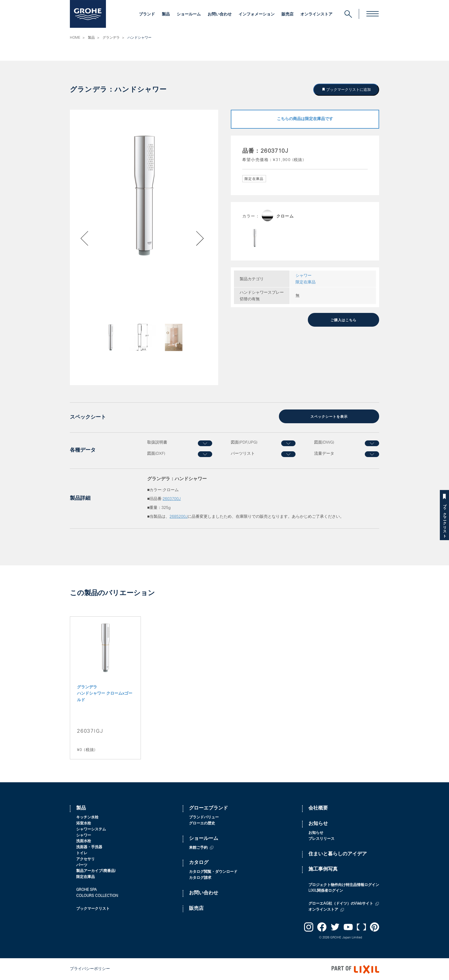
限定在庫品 (306, 283)
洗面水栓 (84, 841)
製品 (166, 15)
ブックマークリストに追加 (348, 90)
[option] (144, 195)
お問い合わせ (220, 15)
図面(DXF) (156, 453)
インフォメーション (257, 15)
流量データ (324, 453)
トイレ (82, 853)
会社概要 (318, 808)
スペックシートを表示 (329, 417)
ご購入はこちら (343, 320)
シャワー (304, 276)
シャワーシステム (91, 829)
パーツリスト (243, 453)
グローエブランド (208, 808)
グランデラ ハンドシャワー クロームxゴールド (105, 693)
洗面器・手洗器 (89, 847)
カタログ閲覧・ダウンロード (213, 872)
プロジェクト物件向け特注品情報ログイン (344, 885)
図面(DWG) (324, 442)
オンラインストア (316, 15)
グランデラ (111, 38)
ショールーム (189, 15)
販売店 (287, 15)
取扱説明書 (157, 442)
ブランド (147, 15)
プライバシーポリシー (90, 969)
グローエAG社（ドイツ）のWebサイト (341, 903)
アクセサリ (85, 859)
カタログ (199, 863)
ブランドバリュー (204, 817)
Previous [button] (101, 347)
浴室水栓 (84, 823)
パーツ (82, 865)
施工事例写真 (323, 869)
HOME (75, 38)
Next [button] (185, 347)
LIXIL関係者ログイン (326, 891)
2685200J (179, 516)
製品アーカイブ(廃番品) (96, 871)
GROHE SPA (86, 890)
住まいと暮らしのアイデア (338, 854)
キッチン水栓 (87, 817)
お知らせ (318, 823)
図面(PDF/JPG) (244, 442)
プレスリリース (321, 839)
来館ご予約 (198, 847)
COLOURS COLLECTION (97, 896)
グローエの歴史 (202, 823)
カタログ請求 (200, 878)
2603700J (172, 499)
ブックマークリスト (444, 519)
